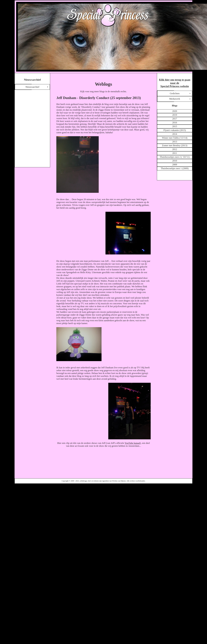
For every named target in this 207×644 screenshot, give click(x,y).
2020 (175, 111)
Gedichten (175, 93)
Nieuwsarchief (32, 87)
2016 (175, 123)
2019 (175, 115)
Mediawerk (175, 99)
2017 (175, 119)
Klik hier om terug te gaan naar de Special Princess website (175, 83)
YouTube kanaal (132, 443)
